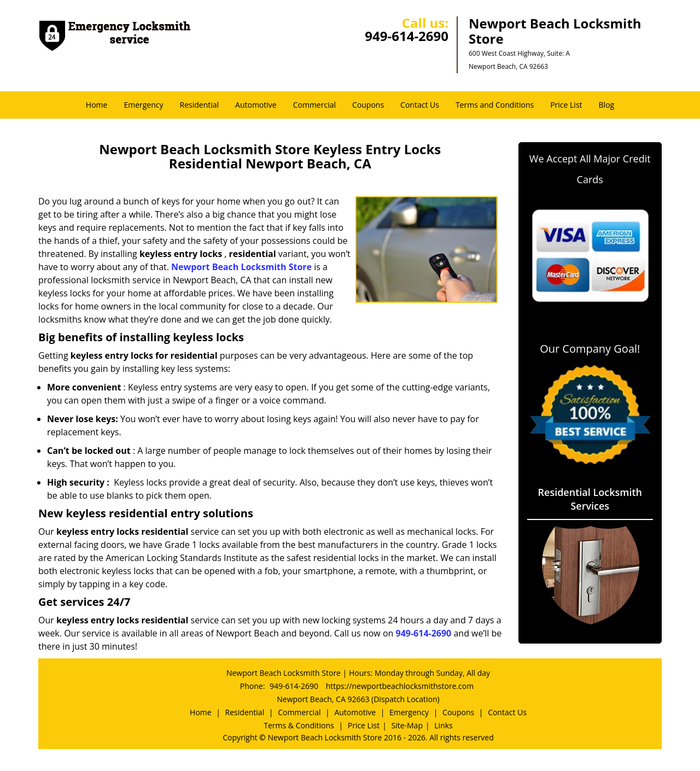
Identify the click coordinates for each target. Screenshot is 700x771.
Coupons (368, 105)
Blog (607, 105)
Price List (566, 105)
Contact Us (420, 105)
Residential (200, 105)
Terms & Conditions (299, 725)
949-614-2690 (407, 36)
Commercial (314, 105)
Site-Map (407, 725)
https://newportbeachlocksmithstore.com (400, 686)
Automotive (256, 105)
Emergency (143, 105)
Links (443, 725)
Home (97, 105)
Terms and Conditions (495, 105)
